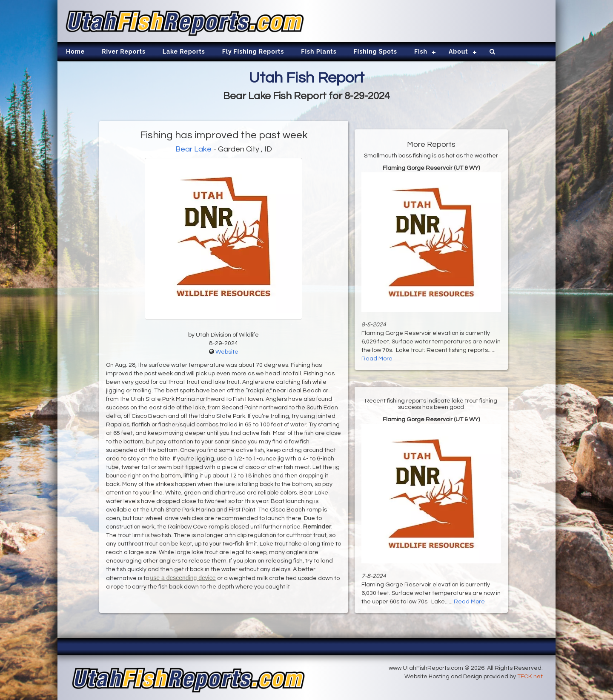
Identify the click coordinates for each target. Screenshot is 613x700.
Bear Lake (193, 149)
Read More (377, 359)
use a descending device (183, 578)
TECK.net (530, 677)
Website (227, 352)
